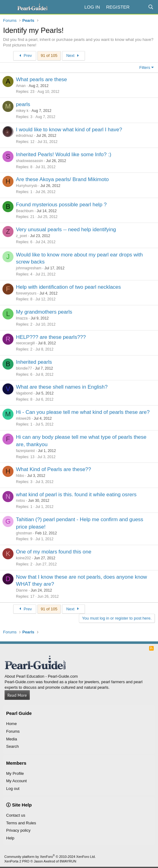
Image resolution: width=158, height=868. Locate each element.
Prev (25, 55)
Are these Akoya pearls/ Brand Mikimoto (62, 179)
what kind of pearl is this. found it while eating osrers (76, 495)
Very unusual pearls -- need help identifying (66, 230)
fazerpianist (25, 451)
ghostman (24, 533)
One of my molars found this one (54, 552)
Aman (21, 86)
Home (12, 724)
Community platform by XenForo (50, 857)
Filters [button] (145, 67)
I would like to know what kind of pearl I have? (69, 130)
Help (10, 838)
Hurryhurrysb (27, 186)
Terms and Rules (21, 823)
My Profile (15, 773)
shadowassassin (29, 161)
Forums (13, 731)
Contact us (16, 815)
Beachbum (25, 211)
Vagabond (24, 393)
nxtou (20, 501)
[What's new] (139, 7)
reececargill (25, 343)
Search (12, 746)
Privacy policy (18, 830)
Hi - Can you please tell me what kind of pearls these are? (83, 412)
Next (73, 55)
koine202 (23, 558)
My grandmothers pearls (44, 312)
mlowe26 (23, 418)
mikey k (22, 111)
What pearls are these (41, 79)
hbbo (20, 476)
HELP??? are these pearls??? (51, 337)
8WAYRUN (68, 861)
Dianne (22, 590)
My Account (16, 781)
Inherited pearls (34, 362)
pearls (23, 104)
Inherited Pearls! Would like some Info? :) (64, 155)
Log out (13, 789)
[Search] (151, 7)
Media (12, 739)
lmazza (22, 318)
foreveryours (26, 293)
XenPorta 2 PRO (17, 861)
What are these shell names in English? (62, 387)
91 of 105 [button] (49, 55)
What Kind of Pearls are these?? (54, 469)
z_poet (21, 236)
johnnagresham (29, 268)
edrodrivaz (25, 136)
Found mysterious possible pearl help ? (61, 205)
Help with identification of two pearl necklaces (68, 287)
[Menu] (8, 7)
